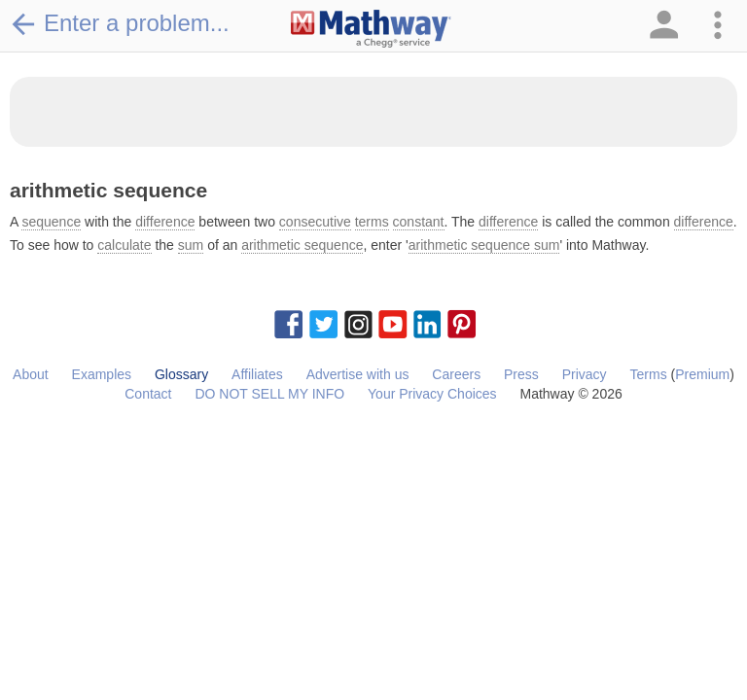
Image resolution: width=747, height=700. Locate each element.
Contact (148, 394)
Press (521, 374)
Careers (456, 374)
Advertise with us (358, 374)
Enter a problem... (120, 23)
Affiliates (257, 374)
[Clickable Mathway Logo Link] (371, 29)
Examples (102, 374)
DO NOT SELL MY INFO (269, 394)
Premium (702, 374)
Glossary (181, 374)
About (31, 374)
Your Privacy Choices (432, 394)
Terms (649, 374)
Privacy (585, 374)
